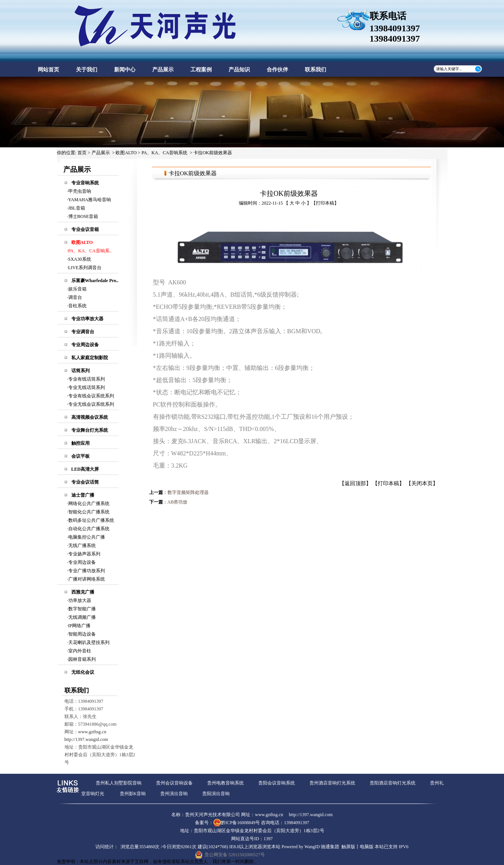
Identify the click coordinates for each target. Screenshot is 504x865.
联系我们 (316, 70)
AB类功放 (178, 502)
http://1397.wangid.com (86, 739)
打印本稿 (325, 203)
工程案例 (201, 70)
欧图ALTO (126, 153)
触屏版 (348, 847)
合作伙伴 (277, 70)
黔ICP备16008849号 (241, 823)
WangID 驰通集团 (322, 847)
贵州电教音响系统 (225, 783)
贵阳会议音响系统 (277, 783)
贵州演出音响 (174, 794)
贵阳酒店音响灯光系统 (393, 783)
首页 (82, 153)
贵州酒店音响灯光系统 (332, 783)
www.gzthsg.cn (92, 732)
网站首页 (48, 70)
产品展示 (163, 70)
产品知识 (239, 70)
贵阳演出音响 (216, 794)
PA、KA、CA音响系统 (164, 153)
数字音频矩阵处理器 (188, 492)
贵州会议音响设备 (174, 783)
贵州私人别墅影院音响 (119, 783)
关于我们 (87, 70)
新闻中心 (125, 70)
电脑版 (367, 847)
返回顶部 (355, 483)
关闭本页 (422, 483)
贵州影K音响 (133, 794)
